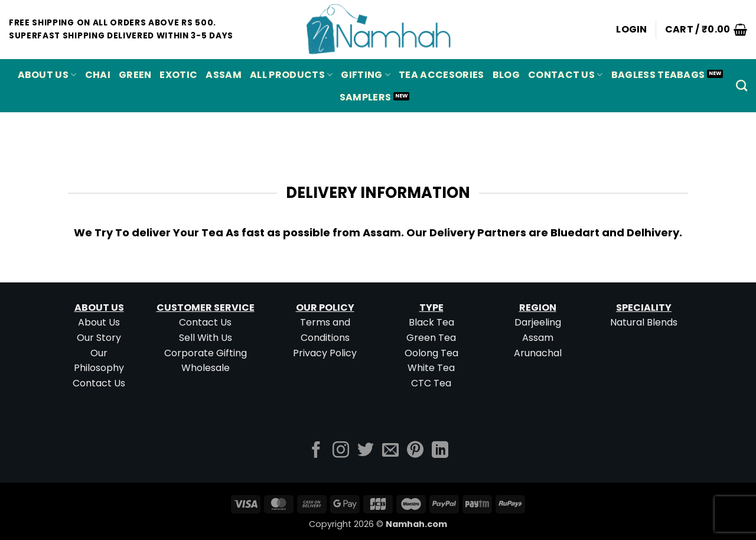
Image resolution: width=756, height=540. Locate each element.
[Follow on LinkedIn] (440, 451)
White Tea (431, 368)
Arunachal (538, 353)
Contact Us (566, 75)
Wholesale (206, 368)
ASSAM (224, 75)
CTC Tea (431, 383)
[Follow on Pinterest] (415, 451)
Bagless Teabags (658, 75)
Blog (506, 75)
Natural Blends (644, 322)
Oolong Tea (431, 353)
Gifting (366, 75)
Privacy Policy (325, 353)
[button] (632, 30)
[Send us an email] (390, 451)
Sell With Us (206, 338)
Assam (538, 338)
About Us (47, 75)
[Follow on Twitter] (366, 451)
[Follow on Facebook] (316, 451)
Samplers (366, 97)
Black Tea (431, 322)
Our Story (99, 338)
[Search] (742, 85)
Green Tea (431, 338)
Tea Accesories (441, 75)
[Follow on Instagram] (341, 451)
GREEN (135, 75)
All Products (291, 75)
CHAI (98, 75)
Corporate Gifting (206, 353)
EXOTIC (178, 75)
